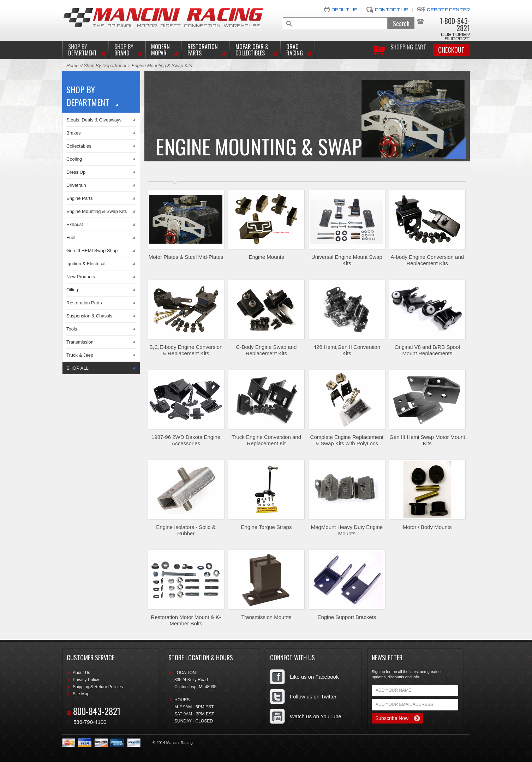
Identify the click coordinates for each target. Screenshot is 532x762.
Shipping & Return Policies (98, 687)
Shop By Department (105, 66)
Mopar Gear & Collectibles (252, 50)
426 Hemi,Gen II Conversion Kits (347, 350)
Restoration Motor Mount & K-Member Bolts (186, 620)
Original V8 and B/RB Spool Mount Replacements (427, 350)
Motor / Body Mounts (427, 527)
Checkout (451, 50)
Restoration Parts (203, 50)
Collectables (79, 146)
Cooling (74, 159)
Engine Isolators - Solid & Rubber (186, 530)
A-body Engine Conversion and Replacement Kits (427, 260)
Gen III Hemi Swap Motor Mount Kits (427, 440)
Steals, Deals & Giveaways (94, 120)
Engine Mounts (266, 257)
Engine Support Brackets (347, 617)
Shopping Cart (408, 46)
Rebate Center (449, 10)
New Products (81, 277)
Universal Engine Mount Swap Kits (347, 260)
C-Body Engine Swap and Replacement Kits (267, 350)
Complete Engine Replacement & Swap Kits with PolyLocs (347, 440)
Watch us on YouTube (316, 716)
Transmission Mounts (266, 617)
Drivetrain (76, 185)
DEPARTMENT (82, 50)
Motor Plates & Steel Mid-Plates (186, 257)
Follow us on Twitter (313, 696)
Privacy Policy (86, 680)
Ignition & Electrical (86, 264)
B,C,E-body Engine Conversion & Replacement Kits (186, 350)
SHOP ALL (77, 368)
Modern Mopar (160, 50)
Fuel (71, 237)
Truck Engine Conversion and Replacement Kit (266, 440)
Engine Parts (79, 198)
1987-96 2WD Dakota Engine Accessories (186, 440)
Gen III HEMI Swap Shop (92, 251)
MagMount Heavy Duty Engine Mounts (347, 530)
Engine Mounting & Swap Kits (97, 211)
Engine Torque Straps (266, 527)
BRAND (124, 50)
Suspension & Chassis (89, 316)
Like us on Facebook (314, 677)
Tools (72, 329)
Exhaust (75, 224)
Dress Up (76, 172)
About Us (345, 10)
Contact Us (392, 10)
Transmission (80, 342)
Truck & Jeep (80, 355)
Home (73, 66)
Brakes (73, 133)
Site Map (81, 694)
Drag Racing (295, 50)
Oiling (72, 290)
